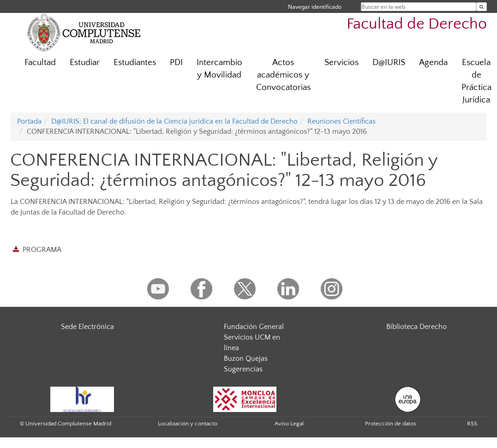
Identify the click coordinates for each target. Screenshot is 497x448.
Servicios (341, 63)
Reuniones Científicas (341, 121)
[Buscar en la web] (482, 7)
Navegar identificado (315, 7)
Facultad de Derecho (417, 24)
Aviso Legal (289, 424)
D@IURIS (389, 63)
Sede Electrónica (87, 327)
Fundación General (254, 327)
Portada (29, 121)
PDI (176, 63)
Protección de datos (391, 424)
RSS (472, 424)
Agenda (433, 63)
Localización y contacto (188, 424)
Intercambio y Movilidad (219, 69)
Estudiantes (135, 63)
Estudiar (85, 63)
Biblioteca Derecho (416, 327)
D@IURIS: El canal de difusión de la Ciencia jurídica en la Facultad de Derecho (174, 121)
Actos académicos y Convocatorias (283, 75)
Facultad (40, 63)
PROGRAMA (42, 250)
